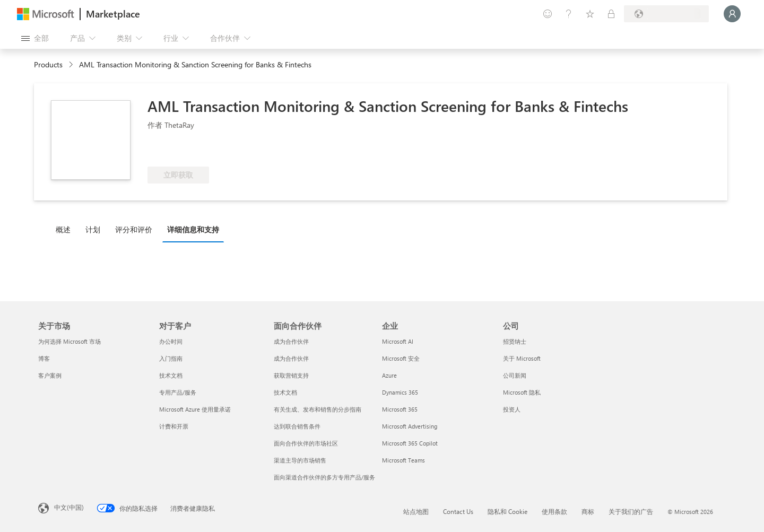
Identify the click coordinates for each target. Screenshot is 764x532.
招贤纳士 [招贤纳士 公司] (515, 341)
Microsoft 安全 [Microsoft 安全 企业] (401, 358)
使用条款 (554, 511)
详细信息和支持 (193, 229)
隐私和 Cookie (507, 511)
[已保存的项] (590, 14)
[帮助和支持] (569, 14)
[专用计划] (611, 14)
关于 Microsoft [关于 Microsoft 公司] (522, 358)
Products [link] (48, 64)
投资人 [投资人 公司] (512, 409)
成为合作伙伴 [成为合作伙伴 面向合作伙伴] (291, 341)
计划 (93, 229)
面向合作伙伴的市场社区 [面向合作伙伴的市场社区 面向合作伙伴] (306, 443)
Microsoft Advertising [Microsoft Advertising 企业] (410, 426)
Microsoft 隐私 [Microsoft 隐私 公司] (522, 392)
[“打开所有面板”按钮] (35, 38)
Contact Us (458, 511)
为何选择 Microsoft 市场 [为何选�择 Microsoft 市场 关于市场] (70, 341)
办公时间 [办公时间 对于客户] (171, 341)
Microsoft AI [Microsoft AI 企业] (398, 341)
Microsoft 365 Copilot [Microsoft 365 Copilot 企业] (410, 443)
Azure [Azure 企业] (389, 375)
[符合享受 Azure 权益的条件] (190, 151)
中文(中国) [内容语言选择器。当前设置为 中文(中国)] (69, 507)
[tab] (66, 229)
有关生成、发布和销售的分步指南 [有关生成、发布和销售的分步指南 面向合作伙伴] (318, 409)
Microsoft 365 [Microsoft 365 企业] (400, 409)
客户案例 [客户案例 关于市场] (50, 375)
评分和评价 (134, 229)
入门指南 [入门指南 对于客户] (171, 358)
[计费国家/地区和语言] (666, 14)
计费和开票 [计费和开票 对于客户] (174, 426)
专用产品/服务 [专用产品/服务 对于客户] (178, 392)
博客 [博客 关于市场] (44, 358)
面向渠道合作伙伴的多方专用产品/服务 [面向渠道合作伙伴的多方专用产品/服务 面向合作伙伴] (324, 477)
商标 (588, 511)
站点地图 (416, 511)
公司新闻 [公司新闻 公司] (515, 375)
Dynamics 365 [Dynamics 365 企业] (400, 392)
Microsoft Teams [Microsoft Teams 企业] (403, 460)
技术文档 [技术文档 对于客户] (171, 375)
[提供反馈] (548, 14)
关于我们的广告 (631, 511)
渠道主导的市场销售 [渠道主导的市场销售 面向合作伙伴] (300, 460)
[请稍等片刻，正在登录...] (732, 14)
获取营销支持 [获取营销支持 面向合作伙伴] (291, 375)
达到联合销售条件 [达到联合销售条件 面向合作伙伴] (297, 426)
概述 (63, 229)
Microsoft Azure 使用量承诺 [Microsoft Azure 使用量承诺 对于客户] (195, 409)
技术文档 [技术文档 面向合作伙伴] (285, 392)
